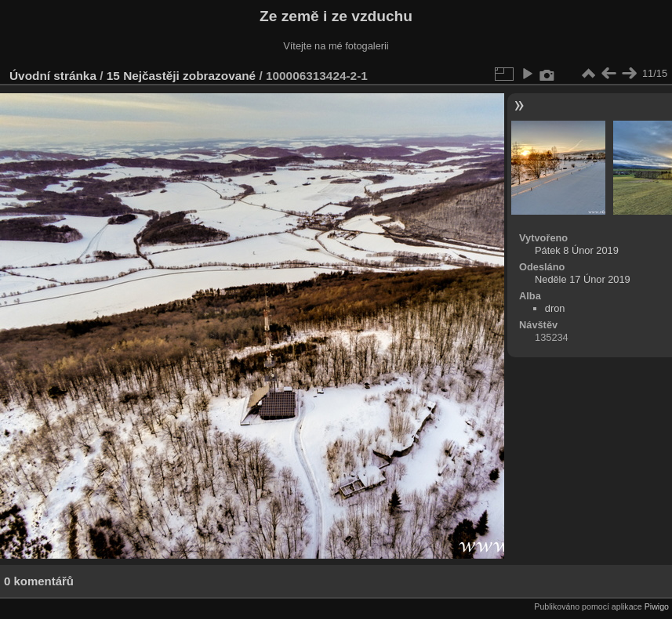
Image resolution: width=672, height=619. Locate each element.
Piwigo (657, 606)
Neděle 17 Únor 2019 (583, 279)
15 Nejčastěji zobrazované (181, 76)
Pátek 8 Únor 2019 (577, 250)
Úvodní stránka (53, 76)
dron (555, 308)
